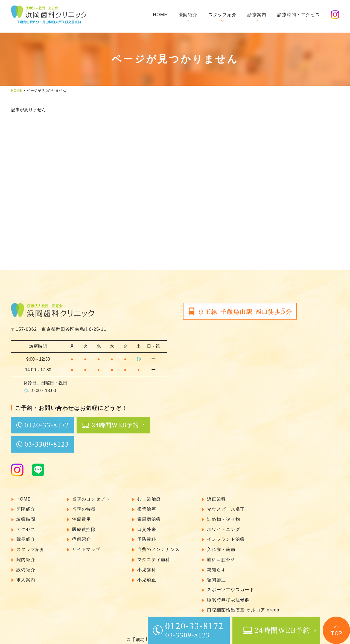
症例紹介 (82, 536)
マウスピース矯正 (226, 506)
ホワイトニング (224, 526)
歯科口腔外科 (221, 556)
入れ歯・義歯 (221, 546)
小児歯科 (147, 566)
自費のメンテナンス (159, 546)
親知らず (216, 566)
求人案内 (26, 576)
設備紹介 (26, 566)
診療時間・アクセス (299, 15)
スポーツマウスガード (231, 586)
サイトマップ (86, 546)
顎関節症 (216, 576)
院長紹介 (26, 536)
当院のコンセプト (91, 495)
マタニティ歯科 (154, 556)
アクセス (26, 526)
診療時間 (26, 516)
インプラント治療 (226, 536)
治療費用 (82, 516)
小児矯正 (147, 576)
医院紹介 (188, 15)
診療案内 (257, 15)
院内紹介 (26, 556)
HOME (160, 15)
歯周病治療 (149, 516)
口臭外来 (147, 526)
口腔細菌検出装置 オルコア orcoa (243, 606)
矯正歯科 (216, 495)
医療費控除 (84, 526)
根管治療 (147, 506)
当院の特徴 (84, 506)
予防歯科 (147, 536)
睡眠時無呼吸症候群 (228, 596)
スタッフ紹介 (223, 15)
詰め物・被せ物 (224, 516)
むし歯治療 (149, 495)
